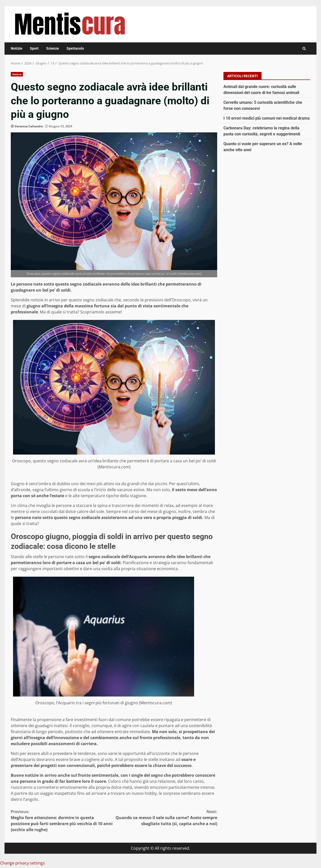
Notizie (17, 48)
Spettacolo (75, 48)
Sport (34, 48)
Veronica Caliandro (29, 126)
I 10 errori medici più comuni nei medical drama (267, 118)
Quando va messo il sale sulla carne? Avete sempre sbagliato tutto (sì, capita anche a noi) (166, 817)
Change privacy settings (22, 863)
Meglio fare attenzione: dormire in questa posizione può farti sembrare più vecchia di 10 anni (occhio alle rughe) (62, 820)
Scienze (53, 48)
